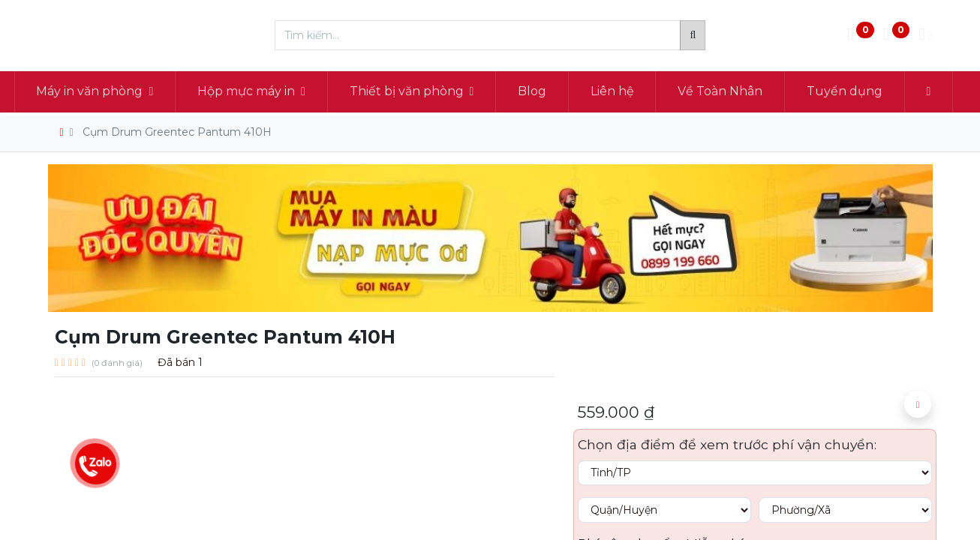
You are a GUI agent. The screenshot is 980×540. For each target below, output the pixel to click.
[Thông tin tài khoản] (925, 36)
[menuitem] (566, 91)
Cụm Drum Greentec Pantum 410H (177, 132)
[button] (918, 404)
